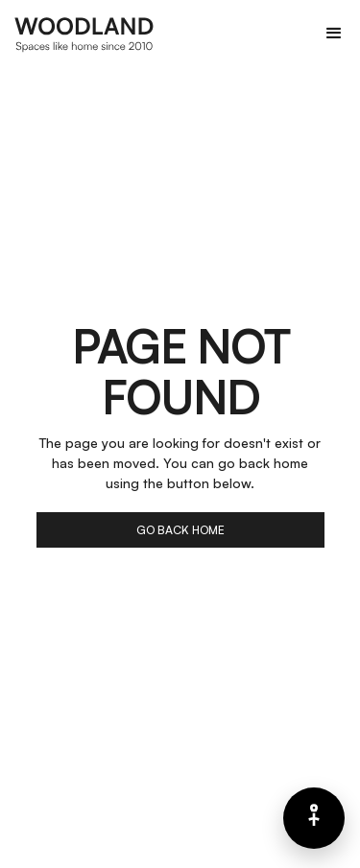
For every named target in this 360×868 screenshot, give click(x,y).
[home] (84, 34)
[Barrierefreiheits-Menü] (314, 818)
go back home (180, 530)
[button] (334, 34)
